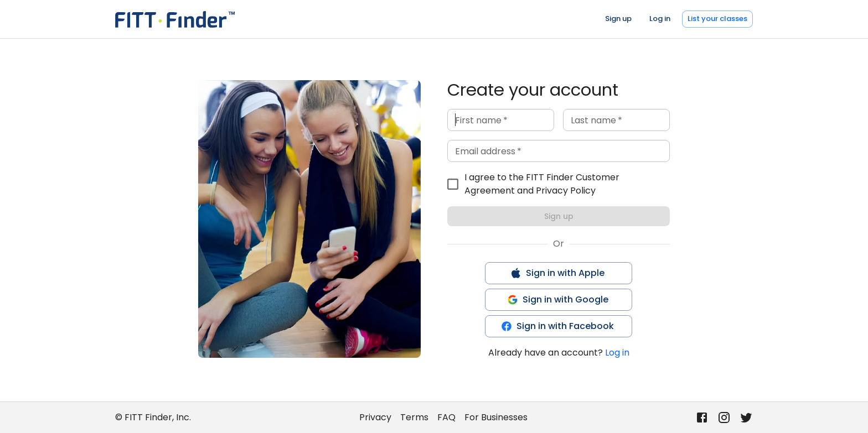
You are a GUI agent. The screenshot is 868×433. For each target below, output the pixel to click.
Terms (414, 417)
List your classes (717, 19)
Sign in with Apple (557, 273)
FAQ (446, 417)
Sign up (618, 19)
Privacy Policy (566, 191)
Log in (660, 19)
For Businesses (496, 417)
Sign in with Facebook (557, 326)
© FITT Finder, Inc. (153, 417)
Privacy (375, 417)
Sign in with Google (558, 299)
